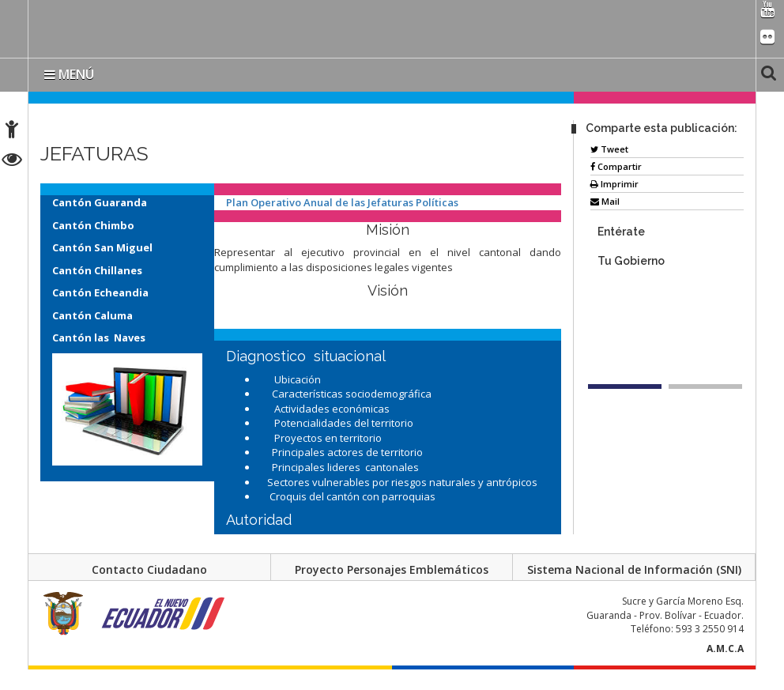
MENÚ (69, 74)
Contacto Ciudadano (149, 569)
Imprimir (614, 184)
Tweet (609, 149)
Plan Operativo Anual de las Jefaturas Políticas (343, 202)
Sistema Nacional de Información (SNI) (634, 569)
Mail (605, 201)
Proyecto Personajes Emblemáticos (392, 569)
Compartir (616, 166)
